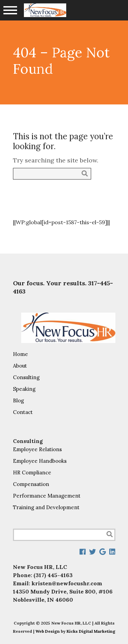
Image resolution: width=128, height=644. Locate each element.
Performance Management (47, 496)
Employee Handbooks (40, 461)
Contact (23, 412)
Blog (18, 400)
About (20, 366)
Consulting (26, 377)
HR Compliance (32, 473)
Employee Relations (37, 449)
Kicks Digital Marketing (91, 631)
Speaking (24, 389)
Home (20, 354)
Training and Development (46, 507)
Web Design (48, 631)
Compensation (31, 484)
